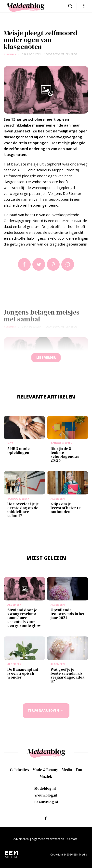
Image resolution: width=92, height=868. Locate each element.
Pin (53, 264)
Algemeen (10, 54)
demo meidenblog (65, 54)
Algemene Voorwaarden (48, 839)
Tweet (39, 264)
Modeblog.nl (45, 788)
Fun (79, 770)
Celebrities (19, 770)
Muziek (46, 777)
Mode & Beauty (45, 770)
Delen (24, 264)
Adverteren (21, 839)
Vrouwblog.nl (46, 795)
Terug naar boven (43, 710)
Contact (72, 839)
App (68, 264)
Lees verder (46, 358)
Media (67, 770)
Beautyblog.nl (46, 802)
